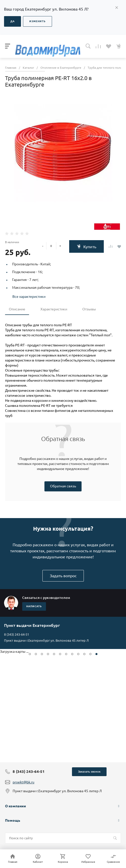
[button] (30, 654)
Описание (17, 309)
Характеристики (54, 309)
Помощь (13, 820)
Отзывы (89, 309)
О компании (16, 806)
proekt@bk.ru (23, 782)
